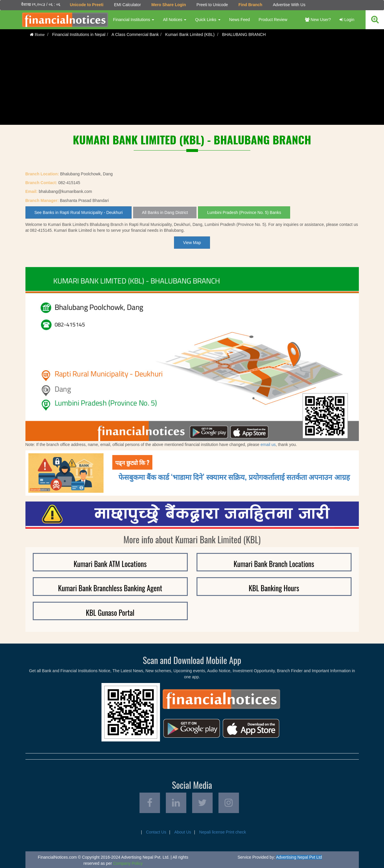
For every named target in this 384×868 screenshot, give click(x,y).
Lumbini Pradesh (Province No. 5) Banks (244, 212)
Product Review (273, 20)
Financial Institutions (134, 20)
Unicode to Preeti (87, 5)
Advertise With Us (289, 5)
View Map (192, 243)
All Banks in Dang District (165, 212)
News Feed (240, 20)
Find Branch (250, 5)
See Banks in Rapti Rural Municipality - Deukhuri (79, 212)
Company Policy (128, 863)
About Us (183, 832)
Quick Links (208, 20)
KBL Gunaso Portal (110, 612)
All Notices (175, 20)
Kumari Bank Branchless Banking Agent (110, 588)
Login (347, 20)
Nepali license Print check (223, 832)
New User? (318, 20)
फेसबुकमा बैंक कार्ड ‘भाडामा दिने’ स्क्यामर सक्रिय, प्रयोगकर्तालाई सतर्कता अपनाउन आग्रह (234, 477)
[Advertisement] (192, 84)
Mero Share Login (169, 5)
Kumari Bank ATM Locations (110, 564)
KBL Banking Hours (274, 588)
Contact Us (156, 832)
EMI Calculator (128, 5)
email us (268, 445)
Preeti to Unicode (212, 5)
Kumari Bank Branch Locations (274, 564)
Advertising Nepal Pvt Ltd (299, 857)
